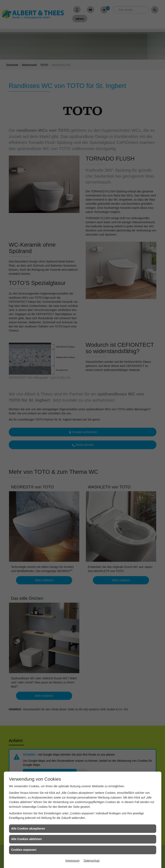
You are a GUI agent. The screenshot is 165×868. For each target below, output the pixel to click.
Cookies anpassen (24, 850)
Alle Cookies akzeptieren (28, 829)
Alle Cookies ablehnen (27, 839)
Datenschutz (92, 861)
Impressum (72, 861)
